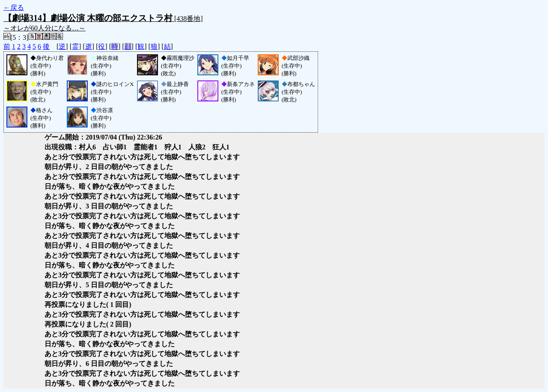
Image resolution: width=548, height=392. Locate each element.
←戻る (14, 7)
